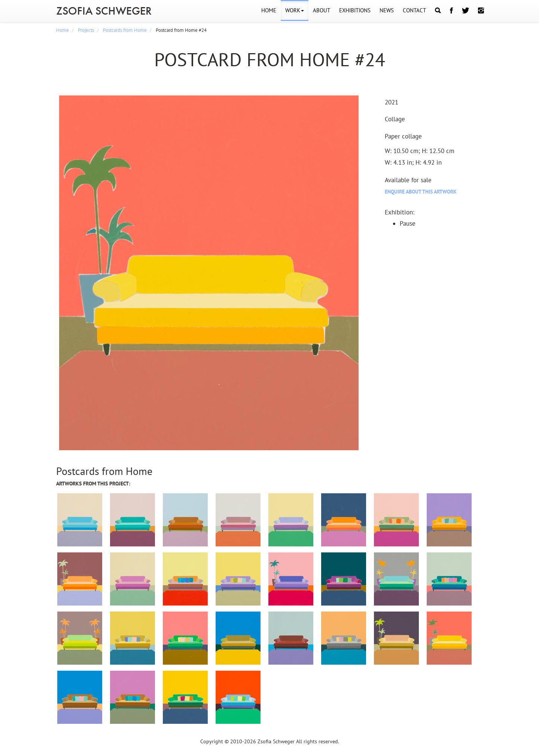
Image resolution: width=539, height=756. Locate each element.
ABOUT (322, 10)
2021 (392, 102)
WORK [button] (295, 10)
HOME (269, 10)
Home (63, 30)
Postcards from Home (125, 30)
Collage (395, 119)
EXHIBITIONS (355, 10)
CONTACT (414, 10)
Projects (86, 30)
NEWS (387, 10)
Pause (408, 223)
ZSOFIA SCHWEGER (104, 11)
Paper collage (403, 136)
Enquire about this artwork (421, 192)
